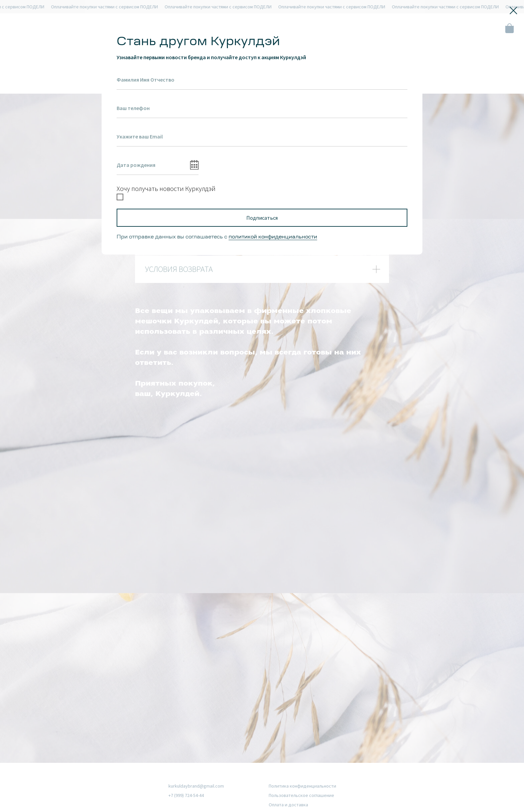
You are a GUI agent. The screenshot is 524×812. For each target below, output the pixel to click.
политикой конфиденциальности (273, 237)
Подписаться (262, 218)
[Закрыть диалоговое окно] (513, 11)
